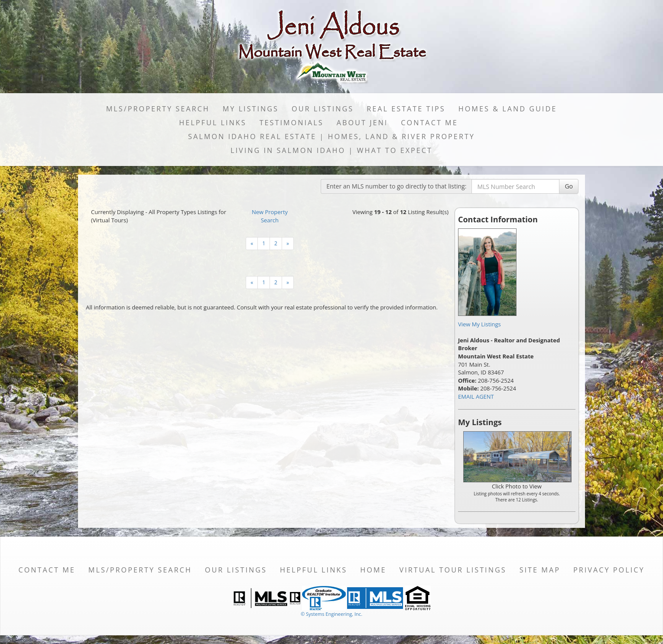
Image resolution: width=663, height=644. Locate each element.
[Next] (252, 244)
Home (373, 570)
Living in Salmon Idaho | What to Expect (331, 150)
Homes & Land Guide (508, 109)
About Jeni (362, 123)
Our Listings (323, 109)
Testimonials (292, 123)
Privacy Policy (609, 570)
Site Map (540, 570)
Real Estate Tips (406, 109)
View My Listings (479, 324)
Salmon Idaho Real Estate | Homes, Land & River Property (331, 137)
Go (569, 186)
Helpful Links (213, 123)
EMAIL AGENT (476, 397)
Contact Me (429, 123)
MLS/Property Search (158, 109)
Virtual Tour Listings (453, 570)
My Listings (251, 109)
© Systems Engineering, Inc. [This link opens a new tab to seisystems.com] (331, 614)
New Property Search (270, 216)
